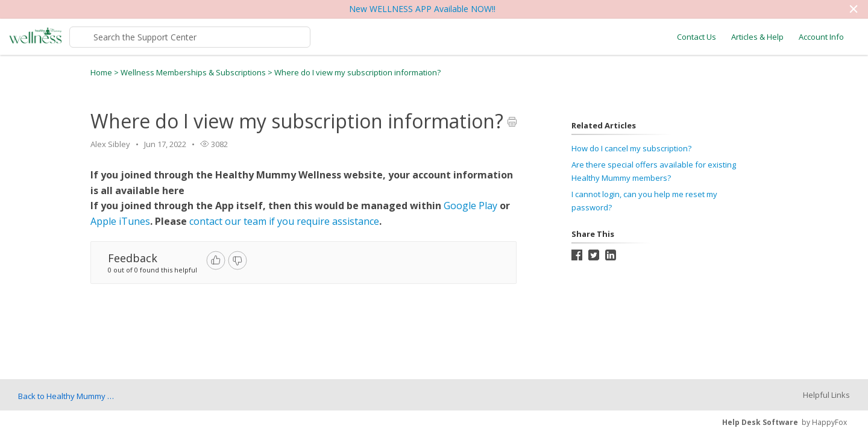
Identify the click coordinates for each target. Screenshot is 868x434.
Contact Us (697, 37)
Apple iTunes (120, 221)
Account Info (821, 37)
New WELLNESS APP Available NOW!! (422, 9)
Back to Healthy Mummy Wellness (69, 396)
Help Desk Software (760, 422)
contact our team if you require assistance (284, 221)
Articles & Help (757, 37)
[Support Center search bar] (190, 37)
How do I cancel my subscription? (631, 148)
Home (101, 72)
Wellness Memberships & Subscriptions (194, 72)
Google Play (470, 206)
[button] (853, 9)
